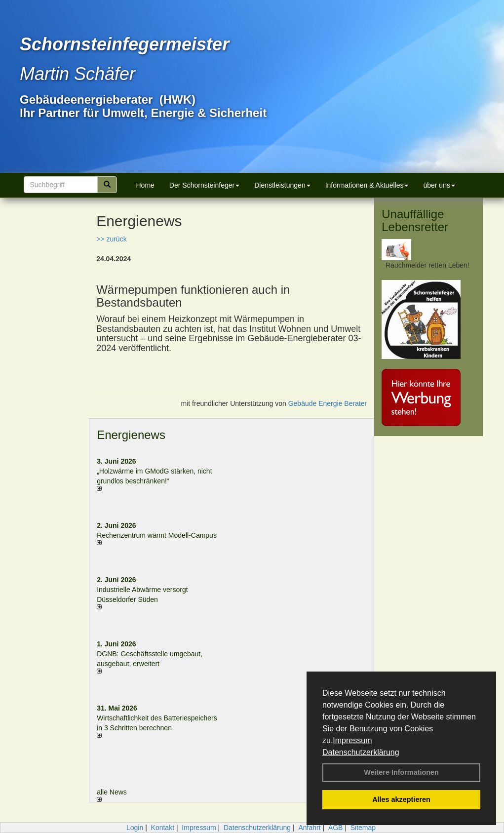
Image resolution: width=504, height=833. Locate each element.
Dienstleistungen (282, 185)
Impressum (352, 740)
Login (135, 828)
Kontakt (163, 828)
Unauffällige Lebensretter (415, 220)
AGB (336, 828)
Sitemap (363, 828)
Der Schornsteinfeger (204, 185)
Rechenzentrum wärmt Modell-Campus (157, 535)
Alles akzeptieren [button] (401, 799)
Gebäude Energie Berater (328, 403)
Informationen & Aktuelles (367, 185)
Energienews (131, 435)
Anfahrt (309, 828)
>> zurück (111, 239)
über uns (439, 185)
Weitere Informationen (401, 772)
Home (145, 185)
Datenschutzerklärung (361, 752)
